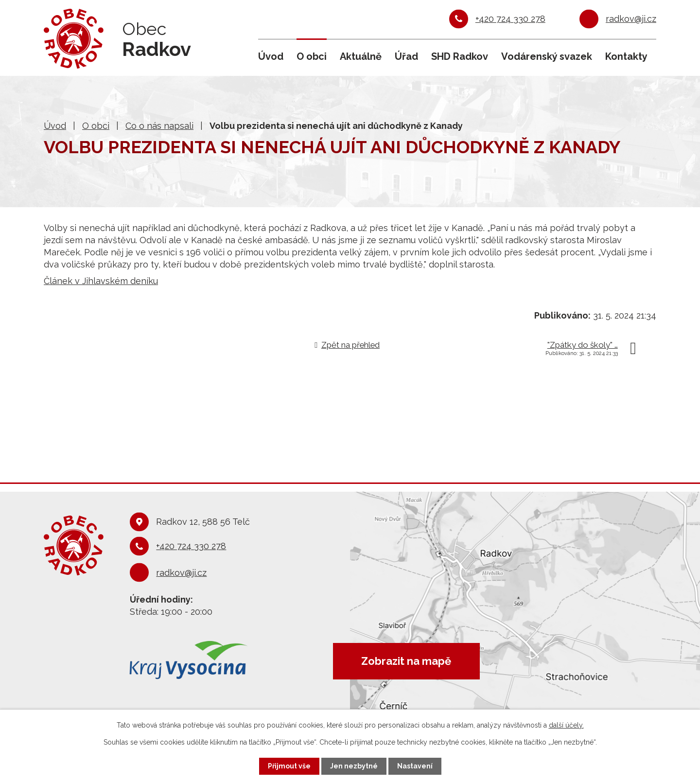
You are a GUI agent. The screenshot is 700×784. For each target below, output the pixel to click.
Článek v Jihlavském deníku (101, 281)
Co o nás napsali (159, 126)
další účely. (566, 725)
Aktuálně (361, 56)
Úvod (271, 56)
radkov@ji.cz (631, 19)
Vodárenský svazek (547, 56)
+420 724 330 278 (510, 19)
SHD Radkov (460, 56)
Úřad (406, 56)
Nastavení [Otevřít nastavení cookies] (415, 766)
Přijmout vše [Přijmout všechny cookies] (289, 766)
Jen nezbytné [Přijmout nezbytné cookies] (354, 766)
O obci (312, 56)
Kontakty (626, 56)
